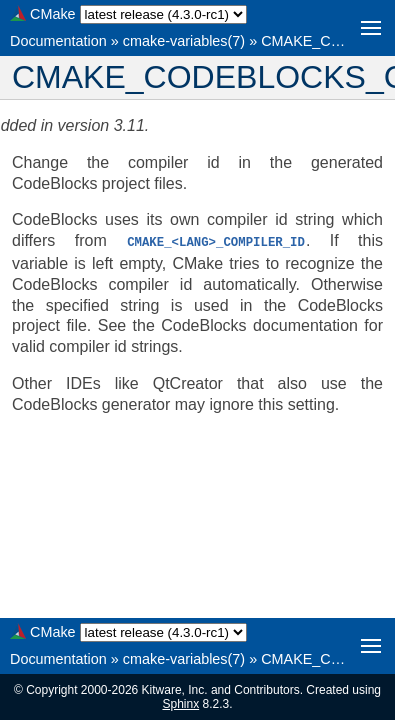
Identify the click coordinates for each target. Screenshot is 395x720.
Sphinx (180, 704)
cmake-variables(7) (184, 41)
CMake (53, 14)
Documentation (58, 41)
